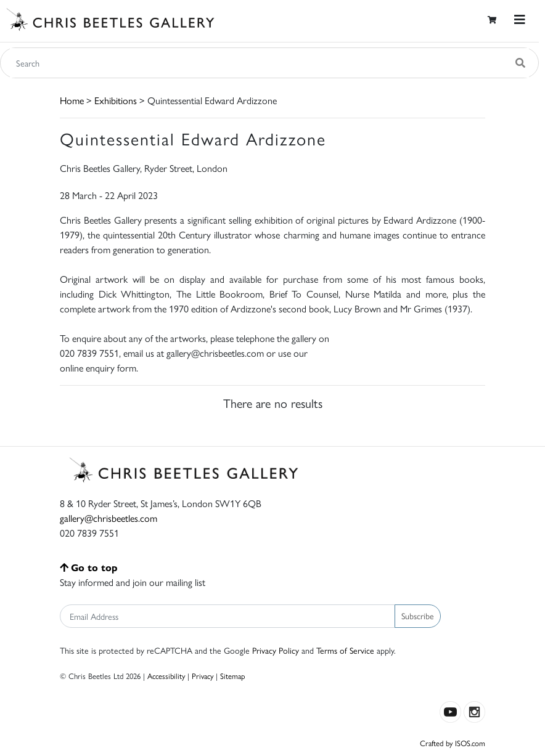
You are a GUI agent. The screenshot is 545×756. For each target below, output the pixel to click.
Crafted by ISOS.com (453, 743)
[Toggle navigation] (520, 19)
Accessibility (166, 676)
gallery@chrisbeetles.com (109, 518)
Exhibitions (116, 100)
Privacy (203, 676)
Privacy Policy (276, 650)
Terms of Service (345, 650)
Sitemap (233, 676)
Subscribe (418, 616)
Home (72, 100)
